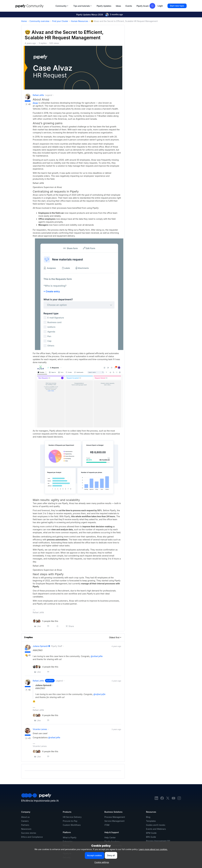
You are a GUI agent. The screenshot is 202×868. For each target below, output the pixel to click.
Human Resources (80, 21)
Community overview (39, 21)
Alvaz (35, 103)
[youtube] (173, 799)
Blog (148, 817)
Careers (25, 821)
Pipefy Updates (104, 6)
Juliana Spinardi (40, 646)
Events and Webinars (156, 829)
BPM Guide (151, 833)
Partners (25, 825)
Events (129, 6)
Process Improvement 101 (158, 841)
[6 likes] (46, 715)
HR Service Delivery (72, 817)
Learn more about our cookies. (153, 849)
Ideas (118, 6)
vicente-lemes (40, 729)
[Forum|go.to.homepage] (35, 6)
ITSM (107, 825)
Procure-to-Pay (70, 821)
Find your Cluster (60, 21)
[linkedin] (156, 799)
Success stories (29, 833)
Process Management (115, 817)
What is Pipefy (70, 837)
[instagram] (179, 799)
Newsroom (26, 829)
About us (25, 817)
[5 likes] (45, 621)
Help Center (110, 837)
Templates (151, 821)
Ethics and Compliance (32, 837)
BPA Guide (151, 837)
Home (24, 21)
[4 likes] (46, 667)
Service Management (115, 821)
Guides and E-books (156, 825)
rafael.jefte (38, 95)
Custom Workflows (72, 825)
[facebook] (162, 799)
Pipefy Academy (144, 6)
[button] (177, 6)
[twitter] (168, 799)
